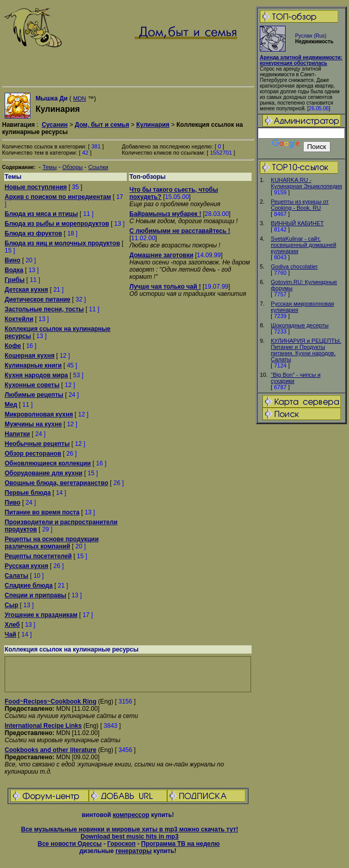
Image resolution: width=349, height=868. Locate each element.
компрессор (131, 815)
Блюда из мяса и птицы (41, 214)
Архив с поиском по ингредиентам (58, 197)
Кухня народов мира (36, 375)
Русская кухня (27, 566)
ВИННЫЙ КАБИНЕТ (297, 223)
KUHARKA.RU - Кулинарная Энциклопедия (306, 183)
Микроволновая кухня (39, 414)
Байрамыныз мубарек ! (165, 214)
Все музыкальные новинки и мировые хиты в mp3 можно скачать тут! (130, 829)
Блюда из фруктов (33, 233)
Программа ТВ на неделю (181, 844)
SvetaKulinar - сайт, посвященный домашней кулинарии (303, 245)
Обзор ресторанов (33, 454)
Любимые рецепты (34, 395)
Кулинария (153, 125)
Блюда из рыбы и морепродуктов (57, 224)
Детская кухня (26, 290)
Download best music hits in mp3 (129, 837)
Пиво (13, 503)
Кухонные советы (32, 385)
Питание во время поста (42, 512)
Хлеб (12, 625)
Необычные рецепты (37, 444)
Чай (10, 635)
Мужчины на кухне (33, 424)
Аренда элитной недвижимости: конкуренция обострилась (301, 60)
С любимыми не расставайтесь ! (180, 231)
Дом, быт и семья (102, 125)
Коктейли (19, 319)
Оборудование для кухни (44, 473)
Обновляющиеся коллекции (48, 463)
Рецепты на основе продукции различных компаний (52, 543)
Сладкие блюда (29, 586)
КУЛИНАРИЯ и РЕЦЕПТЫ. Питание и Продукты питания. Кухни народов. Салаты (306, 350)
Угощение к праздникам (41, 615)
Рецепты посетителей (38, 556)
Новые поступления (36, 187)
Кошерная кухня (30, 356)
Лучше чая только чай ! (165, 287)
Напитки (17, 434)
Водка (14, 270)
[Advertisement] (128, 674)
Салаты (16, 576)
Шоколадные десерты (300, 325)
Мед (11, 405)
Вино (13, 260)
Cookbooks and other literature (51, 750)
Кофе (13, 346)
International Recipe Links (43, 726)
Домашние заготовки (161, 255)
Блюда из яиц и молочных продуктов (62, 243)
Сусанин (55, 125)
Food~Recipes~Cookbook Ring (51, 702)
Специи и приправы (36, 595)
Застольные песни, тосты (44, 309)
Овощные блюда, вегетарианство (56, 483)
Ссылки (98, 167)
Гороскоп (121, 844)
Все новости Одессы (70, 844)
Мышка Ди (52, 98)
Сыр (11, 605)
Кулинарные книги (33, 365)
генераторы (134, 851)
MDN (80, 98)
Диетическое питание (38, 299)
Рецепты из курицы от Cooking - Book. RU (300, 205)
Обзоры (73, 167)
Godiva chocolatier (294, 266)
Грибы (15, 280)
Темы (49, 167)
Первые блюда (28, 493)
